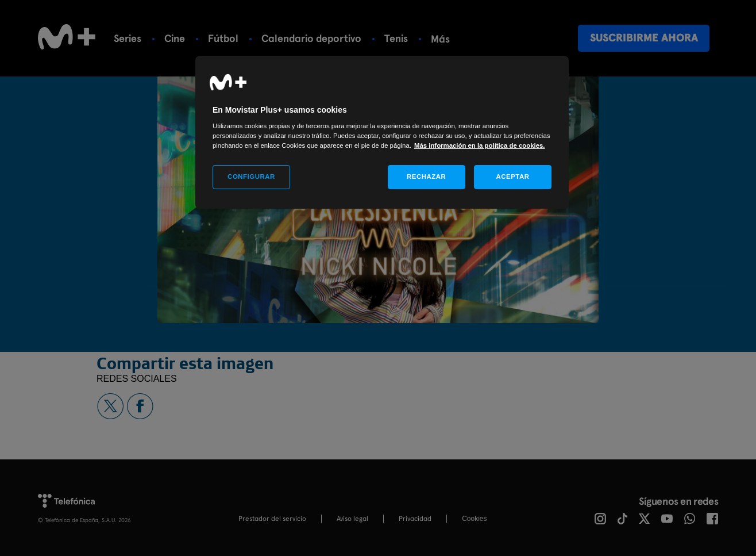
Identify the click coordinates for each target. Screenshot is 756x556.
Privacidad (415, 519)
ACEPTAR (512, 177)
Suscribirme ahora (644, 38)
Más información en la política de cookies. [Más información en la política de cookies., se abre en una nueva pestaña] (480, 145)
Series (128, 38)
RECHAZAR (426, 177)
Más (491, 39)
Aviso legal (352, 519)
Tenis (396, 38)
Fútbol (223, 38)
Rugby (445, 38)
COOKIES (474, 519)
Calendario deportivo (311, 38)
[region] (382, 133)
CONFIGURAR (251, 177)
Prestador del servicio (272, 519)
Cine (175, 38)
